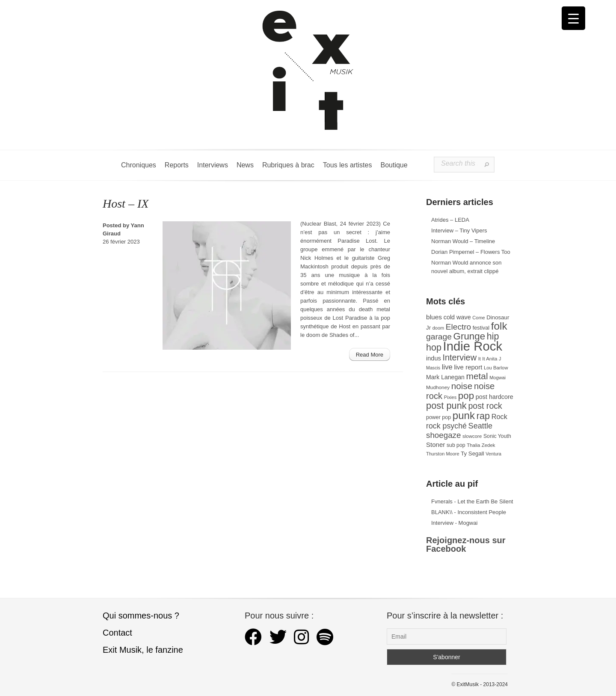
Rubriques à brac (288, 165)
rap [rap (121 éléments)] (483, 416)
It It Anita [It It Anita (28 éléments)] (488, 359)
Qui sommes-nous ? (141, 616)
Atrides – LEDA (450, 220)
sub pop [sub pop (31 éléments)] (456, 445)
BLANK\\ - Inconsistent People (469, 512)
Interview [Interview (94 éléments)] (459, 357)
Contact (117, 633)
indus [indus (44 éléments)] (434, 358)
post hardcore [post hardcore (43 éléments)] (495, 397)
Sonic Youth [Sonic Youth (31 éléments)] (497, 436)
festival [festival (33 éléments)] (481, 328)
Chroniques (139, 165)
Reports (177, 165)
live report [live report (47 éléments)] (468, 367)
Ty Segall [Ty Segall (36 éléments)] (472, 454)
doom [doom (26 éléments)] (438, 328)
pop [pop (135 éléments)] (466, 396)
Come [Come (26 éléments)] (478, 318)
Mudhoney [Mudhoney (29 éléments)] (438, 387)
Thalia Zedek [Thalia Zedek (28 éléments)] (481, 445)
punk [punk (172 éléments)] (464, 415)
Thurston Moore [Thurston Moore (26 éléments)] (443, 454)
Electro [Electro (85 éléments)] (458, 327)
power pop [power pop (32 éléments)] (438, 417)
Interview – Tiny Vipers (459, 231)
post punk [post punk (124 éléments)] (446, 406)
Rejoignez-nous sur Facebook (466, 544)
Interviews (213, 165)
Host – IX (126, 204)
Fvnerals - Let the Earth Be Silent (472, 501)
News (245, 165)
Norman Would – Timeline (463, 241)
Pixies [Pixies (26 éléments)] (450, 397)
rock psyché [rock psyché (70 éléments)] (446, 426)
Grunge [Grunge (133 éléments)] (469, 336)
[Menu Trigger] (573, 18)
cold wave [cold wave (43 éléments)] (457, 317)
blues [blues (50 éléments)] (434, 317)
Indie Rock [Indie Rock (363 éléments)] (473, 346)
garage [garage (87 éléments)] (439, 337)
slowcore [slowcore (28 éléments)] (472, 436)
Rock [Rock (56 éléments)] (499, 416)
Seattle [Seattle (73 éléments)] (480, 426)
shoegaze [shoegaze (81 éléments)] (443, 435)
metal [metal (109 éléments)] (477, 376)
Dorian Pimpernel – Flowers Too (471, 252)
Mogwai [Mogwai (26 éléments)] (498, 378)
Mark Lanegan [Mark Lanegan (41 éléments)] (445, 377)
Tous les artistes (348, 165)
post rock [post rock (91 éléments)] (485, 406)
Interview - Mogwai (454, 523)
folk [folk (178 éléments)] (499, 326)
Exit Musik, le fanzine (143, 650)
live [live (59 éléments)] (447, 367)
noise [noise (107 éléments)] (462, 386)
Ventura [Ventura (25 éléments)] (493, 454)
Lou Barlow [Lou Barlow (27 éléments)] (496, 368)
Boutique (394, 165)
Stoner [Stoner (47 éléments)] (435, 445)
